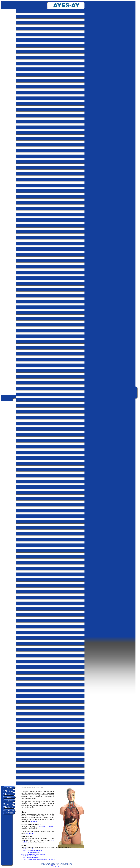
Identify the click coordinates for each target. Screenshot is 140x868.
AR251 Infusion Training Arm (31, 849)
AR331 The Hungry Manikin (31, 852)
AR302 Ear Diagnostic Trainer (32, 851)
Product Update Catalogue (45, 826)
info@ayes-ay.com (56, 866)
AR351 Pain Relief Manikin (31, 856)
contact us (34, 821)
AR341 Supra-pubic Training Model (33, 854)
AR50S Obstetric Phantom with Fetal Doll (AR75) (38, 859)
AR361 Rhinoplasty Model (30, 858)
